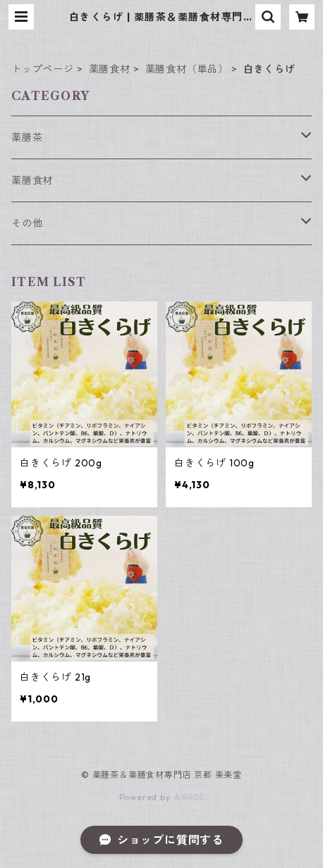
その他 (27, 223)
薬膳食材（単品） (187, 69)
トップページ (43, 69)
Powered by (162, 797)
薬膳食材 (110, 69)
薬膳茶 (27, 137)
